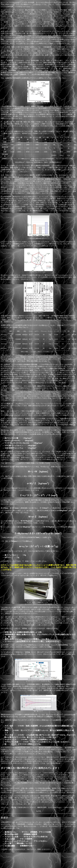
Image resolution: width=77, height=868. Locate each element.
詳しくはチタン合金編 (21, 67)
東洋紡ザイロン (11, 832)
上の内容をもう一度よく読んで (11, 654)
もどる (38, 811)
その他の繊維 (10, 846)
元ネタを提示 (62, 777)
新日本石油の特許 (11, 834)
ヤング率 (8, 843)
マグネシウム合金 (11, 837)
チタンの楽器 (10, 839)
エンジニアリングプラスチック (17, 841)
